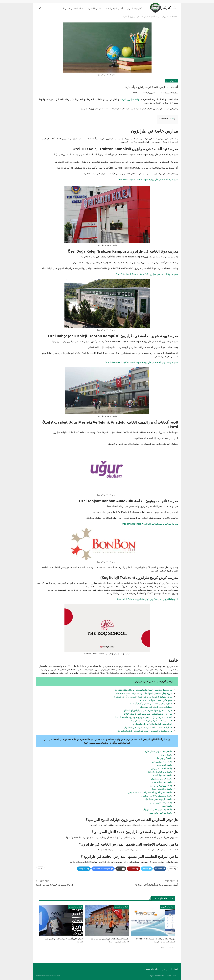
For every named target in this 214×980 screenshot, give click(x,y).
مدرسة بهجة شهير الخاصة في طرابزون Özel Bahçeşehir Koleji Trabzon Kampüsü (141, 362)
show (172, 119)
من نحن (165, 969)
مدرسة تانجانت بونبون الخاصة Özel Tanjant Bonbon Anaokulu (150, 524)
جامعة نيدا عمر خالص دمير (161, 813)
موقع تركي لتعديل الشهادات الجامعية (156, 700)
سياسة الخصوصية (152, 969)
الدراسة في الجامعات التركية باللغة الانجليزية (152, 724)
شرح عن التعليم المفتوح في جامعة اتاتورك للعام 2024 (148, 714)
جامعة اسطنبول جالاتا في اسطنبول (157, 796)
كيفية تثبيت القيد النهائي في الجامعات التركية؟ (152, 721)
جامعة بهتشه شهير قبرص (161, 802)
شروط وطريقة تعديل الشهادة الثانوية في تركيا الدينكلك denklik (144, 693)
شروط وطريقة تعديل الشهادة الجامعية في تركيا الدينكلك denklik (144, 690)
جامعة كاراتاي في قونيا (162, 789)
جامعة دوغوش (166, 755)
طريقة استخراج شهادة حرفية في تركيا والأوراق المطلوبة (147, 710)
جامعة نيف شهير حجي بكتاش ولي (157, 809)
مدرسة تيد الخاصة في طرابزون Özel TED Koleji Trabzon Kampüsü (148, 179)
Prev (171, 948)
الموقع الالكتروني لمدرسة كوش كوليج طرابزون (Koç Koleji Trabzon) (148, 599)
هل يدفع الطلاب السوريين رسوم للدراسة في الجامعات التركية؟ (144, 731)
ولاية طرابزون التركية (130, 99)
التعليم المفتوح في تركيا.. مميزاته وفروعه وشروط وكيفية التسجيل (143, 717)
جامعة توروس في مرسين (161, 785)
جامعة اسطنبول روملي (162, 762)
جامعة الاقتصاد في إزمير (162, 768)
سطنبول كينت (160, 775)
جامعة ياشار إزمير (165, 765)
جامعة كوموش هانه (164, 758)
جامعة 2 (168, 779)
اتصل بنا (175, 969)
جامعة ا (169, 775)
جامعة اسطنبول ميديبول (162, 782)
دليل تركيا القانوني (95, 8)
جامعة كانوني (167, 806)
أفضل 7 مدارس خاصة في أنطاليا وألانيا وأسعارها (151, 703)
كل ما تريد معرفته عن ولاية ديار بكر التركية (55, 885)
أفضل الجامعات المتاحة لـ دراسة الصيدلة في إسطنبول (148, 727)
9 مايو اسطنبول (159, 779)
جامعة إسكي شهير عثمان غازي (158, 751)
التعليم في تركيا (171, 81)
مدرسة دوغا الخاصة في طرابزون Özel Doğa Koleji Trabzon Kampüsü (147, 274)
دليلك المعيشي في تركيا (73, 8)
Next (164, 948)
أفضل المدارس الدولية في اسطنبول (156, 707)
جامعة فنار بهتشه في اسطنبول (159, 799)
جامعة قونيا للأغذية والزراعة (160, 772)
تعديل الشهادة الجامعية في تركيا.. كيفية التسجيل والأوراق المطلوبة (143, 697)
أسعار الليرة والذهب (115, 8)
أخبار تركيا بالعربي (135, 8)
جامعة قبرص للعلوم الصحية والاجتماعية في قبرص (150, 792)
